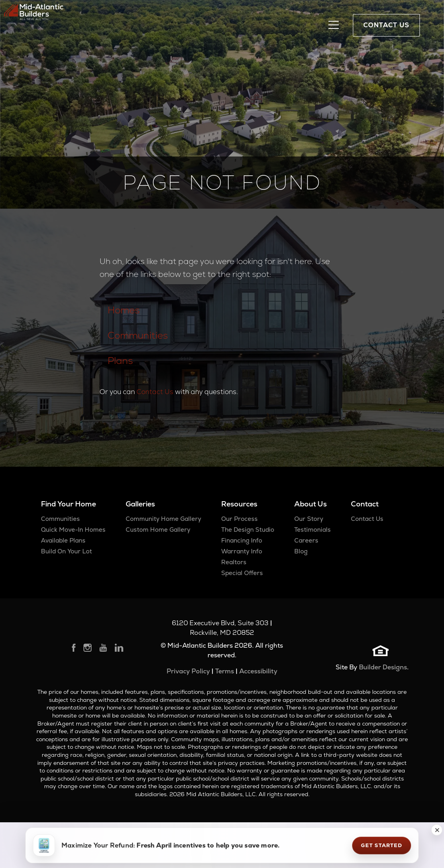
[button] (437, 830)
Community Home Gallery (163, 519)
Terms (225, 671)
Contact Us (155, 392)
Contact (365, 504)
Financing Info (242, 540)
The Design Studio (248, 530)
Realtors (234, 562)
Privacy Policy (188, 671)
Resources (239, 504)
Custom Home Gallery (158, 530)
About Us (311, 504)
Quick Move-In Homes (73, 530)
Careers (306, 540)
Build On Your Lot (66, 551)
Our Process (239, 519)
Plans (120, 361)
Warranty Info (242, 551)
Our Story (309, 519)
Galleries (140, 504)
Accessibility (258, 671)
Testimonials (313, 530)
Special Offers (242, 573)
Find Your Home (68, 504)
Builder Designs (383, 667)
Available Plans (63, 540)
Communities (138, 335)
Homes (124, 310)
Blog (301, 551)
